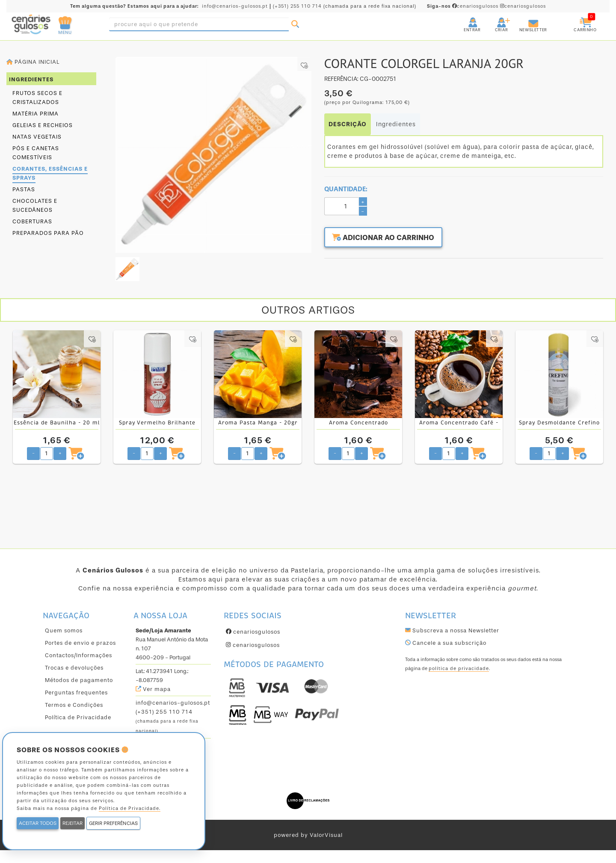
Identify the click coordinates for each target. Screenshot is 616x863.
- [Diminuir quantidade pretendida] (33, 453)
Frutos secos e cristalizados (37, 98)
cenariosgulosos (463, 6)
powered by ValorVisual (308, 835)
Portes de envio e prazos (80, 643)
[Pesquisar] (295, 24)
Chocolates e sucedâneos (35, 205)
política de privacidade (459, 669)
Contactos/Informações (78, 655)
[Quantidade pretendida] (47, 454)
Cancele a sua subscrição (446, 643)
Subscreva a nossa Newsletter (452, 630)
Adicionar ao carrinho (388, 238)
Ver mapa (153, 689)
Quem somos (64, 630)
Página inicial (33, 62)
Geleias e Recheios (43, 125)
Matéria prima (36, 114)
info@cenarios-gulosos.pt (235, 6)
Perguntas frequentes (76, 692)
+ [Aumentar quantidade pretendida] (60, 453)
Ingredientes (396, 124)
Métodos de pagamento (79, 680)
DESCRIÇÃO (348, 124)
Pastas (24, 189)
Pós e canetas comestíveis (36, 153)
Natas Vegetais (37, 137)
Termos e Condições (74, 705)
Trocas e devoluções (74, 668)
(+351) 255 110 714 (297, 6)
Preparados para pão (48, 233)
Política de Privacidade (78, 717)
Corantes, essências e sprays (50, 173)
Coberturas (32, 221)
